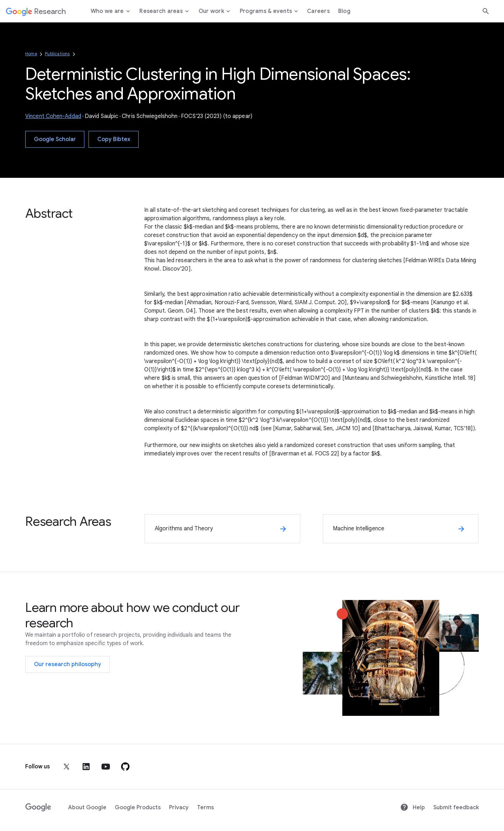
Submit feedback (456, 808)
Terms (205, 808)
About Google (87, 808)
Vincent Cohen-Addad (53, 116)
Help (412, 808)
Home (31, 54)
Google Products (138, 808)
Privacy (179, 808)
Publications (57, 54)
